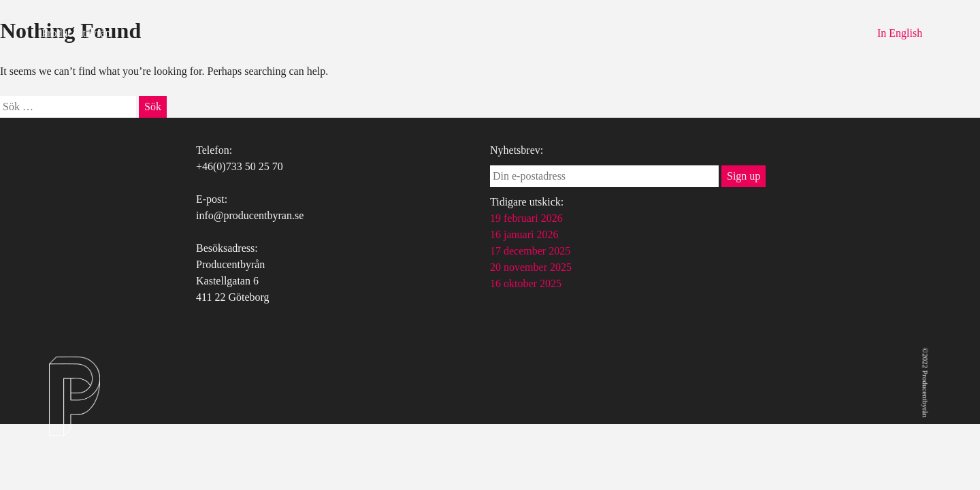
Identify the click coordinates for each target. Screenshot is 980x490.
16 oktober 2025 (526, 283)
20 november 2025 (531, 267)
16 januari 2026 (524, 234)
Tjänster (444, 33)
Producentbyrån (76, 33)
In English (900, 33)
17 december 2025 (530, 251)
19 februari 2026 (526, 218)
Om (396, 33)
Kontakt (561, 33)
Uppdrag (502, 33)
